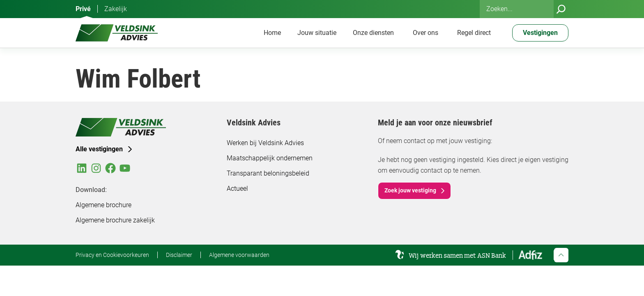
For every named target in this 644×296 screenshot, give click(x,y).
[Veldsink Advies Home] (117, 33)
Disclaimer (179, 255)
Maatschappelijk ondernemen (270, 158)
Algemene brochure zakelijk (115, 220)
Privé (83, 9)
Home (272, 33)
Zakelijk (116, 9)
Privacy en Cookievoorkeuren (112, 255)
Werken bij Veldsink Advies (265, 143)
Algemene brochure (103, 205)
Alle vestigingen (99, 149)
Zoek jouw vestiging (410, 190)
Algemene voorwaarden (239, 255)
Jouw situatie (317, 33)
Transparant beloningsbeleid (268, 173)
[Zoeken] (561, 9)
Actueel (237, 188)
